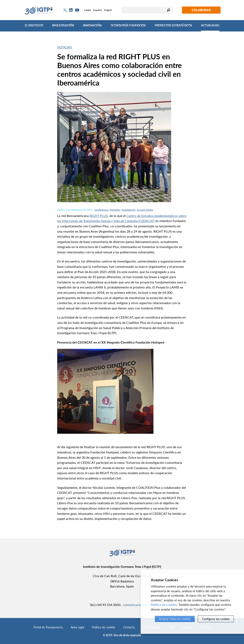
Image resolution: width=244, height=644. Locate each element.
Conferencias (101, 210)
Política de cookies (104, 627)
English (108, 10)
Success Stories (145, 210)
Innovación (92, 25)
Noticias (65, 47)
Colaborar (201, 10)
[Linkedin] (71, 10)
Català (87, 10)
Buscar (169, 10)
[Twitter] (65, 10)
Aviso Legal (77, 627)
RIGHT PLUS (99, 216)
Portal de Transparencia (48, 627)
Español (97, 10)
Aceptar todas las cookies (175, 619)
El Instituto (34, 25)
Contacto (129, 627)
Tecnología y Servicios (128, 25)
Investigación (63, 25)
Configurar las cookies (216, 619)
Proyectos (115, 210)
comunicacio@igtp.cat (139, 605)
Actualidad (210, 25)
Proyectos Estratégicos (173, 25)
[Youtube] (77, 10)
